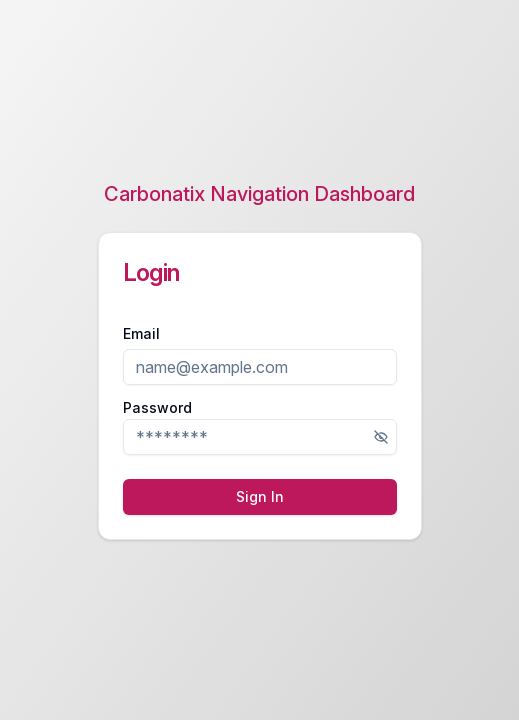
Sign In (260, 496)
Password (157, 408)
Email (141, 333)
